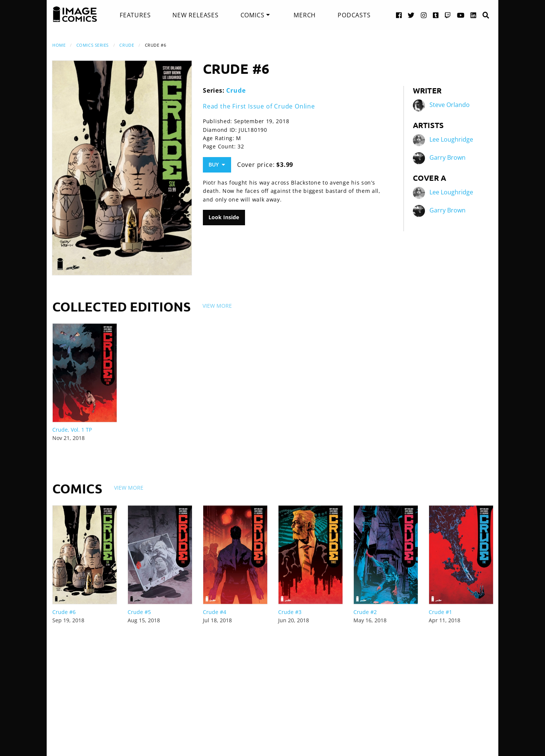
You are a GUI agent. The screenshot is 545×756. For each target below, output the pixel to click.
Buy (217, 164)
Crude (127, 45)
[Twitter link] (411, 15)
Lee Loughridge (451, 139)
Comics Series (93, 45)
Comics (253, 15)
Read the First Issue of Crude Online (259, 106)
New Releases (196, 15)
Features (135, 15)
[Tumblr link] (436, 15)
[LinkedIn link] (473, 15)
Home (59, 45)
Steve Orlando (450, 105)
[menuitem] (135, 15)
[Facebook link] (399, 15)
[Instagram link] (424, 15)
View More (217, 306)
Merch (305, 15)
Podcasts (354, 15)
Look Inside (224, 217)
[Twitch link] (448, 15)
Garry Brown (448, 157)
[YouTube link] (461, 15)
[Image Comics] (75, 14)
